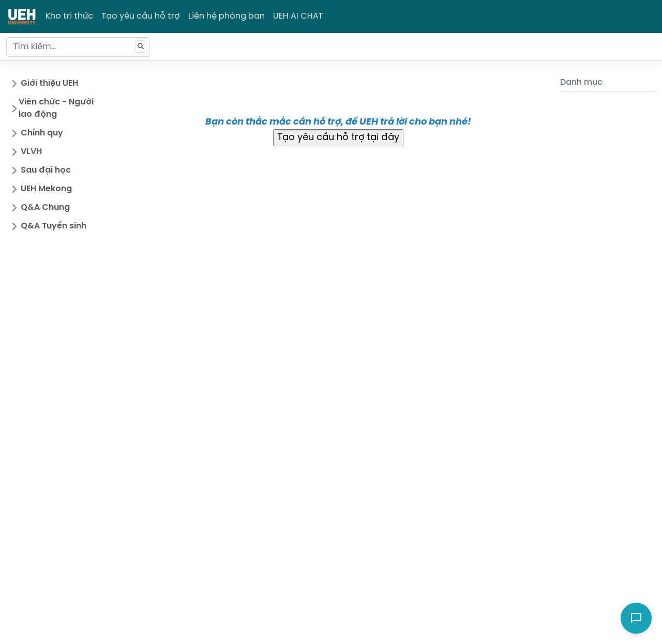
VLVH (31, 152)
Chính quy (42, 133)
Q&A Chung (45, 208)
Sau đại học (46, 170)
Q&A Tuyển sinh (54, 226)
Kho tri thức (69, 16)
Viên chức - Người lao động (56, 108)
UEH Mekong (46, 189)
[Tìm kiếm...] (78, 47)
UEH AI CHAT (298, 16)
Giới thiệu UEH (49, 83)
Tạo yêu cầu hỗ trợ (141, 16)
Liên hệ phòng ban (227, 16)
